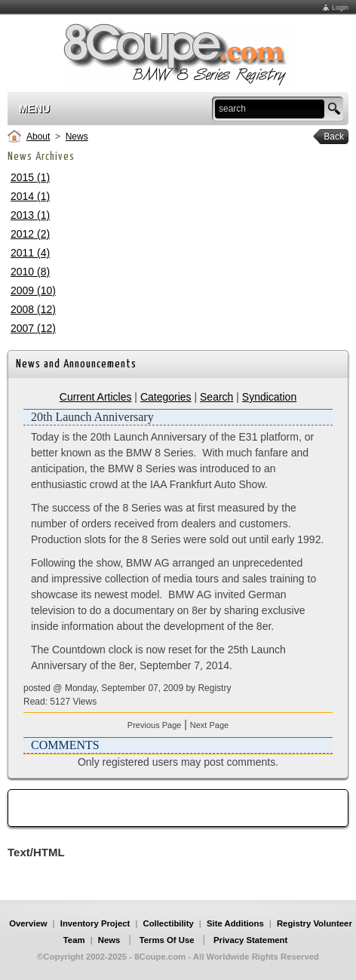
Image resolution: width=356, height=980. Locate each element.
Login (340, 8)
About (38, 137)
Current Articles (96, 397)
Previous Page (155, 725)
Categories (166, 397)
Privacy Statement (250, 940)
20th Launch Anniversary (92, 417)
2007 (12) (33, 328)
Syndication (269, 397)
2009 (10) (33, 290)
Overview (28, 923)
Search (216, 397)
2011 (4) (30, 253)
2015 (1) (30, 177)
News (77, 137)
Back (329, 137)
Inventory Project (95, 923)
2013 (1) (30, 215)
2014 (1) (30, 196)
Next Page (209, 725)
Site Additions (235, 923)
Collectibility (168, 923)
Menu (34, 109)
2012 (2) (30, 234)
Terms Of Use (167, 940)
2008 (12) (33, 309)
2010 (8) (30, 272)
